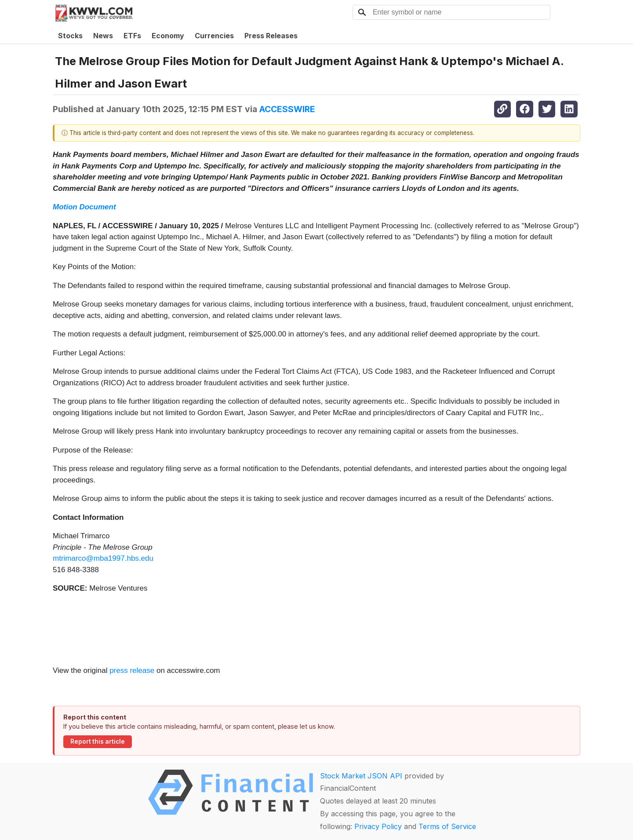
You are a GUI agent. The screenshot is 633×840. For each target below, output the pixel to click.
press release (132, 670)
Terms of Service (447, 826)
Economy (168, 36)
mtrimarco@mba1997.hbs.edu (103, 558)
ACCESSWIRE (287, 109)
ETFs (132, 36)
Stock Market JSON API (361, 776)
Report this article (98, 741)
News (103, 36)
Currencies (214, 36)
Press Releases (271, 36)
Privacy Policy (378, 826)
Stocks (70, 36)
